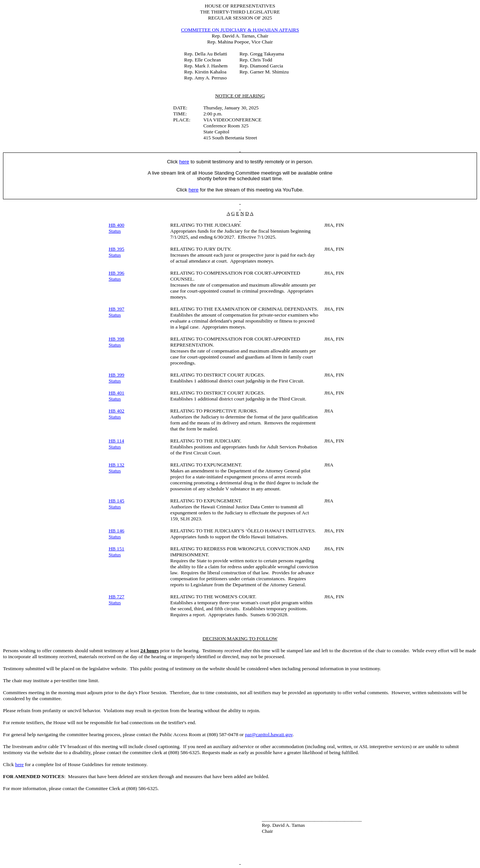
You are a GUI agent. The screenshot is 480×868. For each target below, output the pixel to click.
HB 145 (117, 501)
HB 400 (117, 225)
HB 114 (116, 441)
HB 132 (117, 465)
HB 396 (117, 273)
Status (115, 231)
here (19, 764)
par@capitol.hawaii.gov (269, 734)
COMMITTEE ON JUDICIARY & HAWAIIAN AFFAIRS (240, 30)
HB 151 (117, 549)
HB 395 (117, 249)
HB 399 (117, 375)
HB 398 (117, 339)
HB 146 (117, 531)
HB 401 (117, 393)
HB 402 (117, 411)
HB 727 (117, 597)
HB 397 (117, 309)
